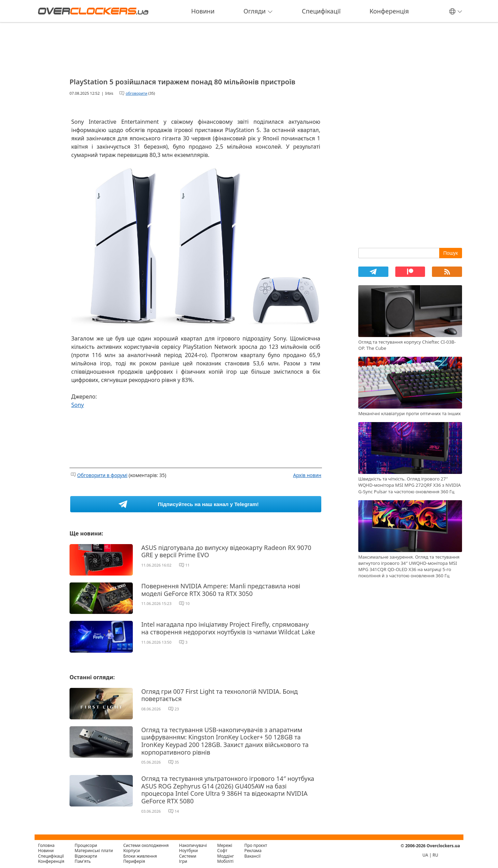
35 (177, 762)
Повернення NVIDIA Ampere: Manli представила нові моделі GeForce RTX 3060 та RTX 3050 (221, 590)
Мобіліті (225, 861)
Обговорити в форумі (102, 475)
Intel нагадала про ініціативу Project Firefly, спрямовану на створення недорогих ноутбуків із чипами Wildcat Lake (228, 628)
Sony (78, 405)
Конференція (389, 11)
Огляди (258, 11)
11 (188, 565)
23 (177, 709)
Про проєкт (256, 845)
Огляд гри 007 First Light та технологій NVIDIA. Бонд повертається (220, 695)
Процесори (86, 845)
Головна (46, 845)
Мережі (225, 845)
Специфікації (321, 11)
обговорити (136, 93)
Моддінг (225, 856)
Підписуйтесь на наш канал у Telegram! (209, 504)
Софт (222, 851)
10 (188, 603)
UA (425, 855)
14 (177, 811)
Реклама (253, 851)
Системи (188, 856)
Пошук (451, 253)
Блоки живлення (140, 856)
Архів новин (307, 475)
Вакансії (253, 856)
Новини (203, 11)
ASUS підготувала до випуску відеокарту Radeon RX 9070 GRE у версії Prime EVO (227, 551)
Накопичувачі (193, 845)
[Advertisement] (196, 48)
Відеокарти (86, 856)
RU (435, 855)
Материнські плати (94, 851)
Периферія (134, 861)
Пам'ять (83, 861)
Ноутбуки (188, 851)
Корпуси (131, 851)
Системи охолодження (146, 845)
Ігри (183, 861)
